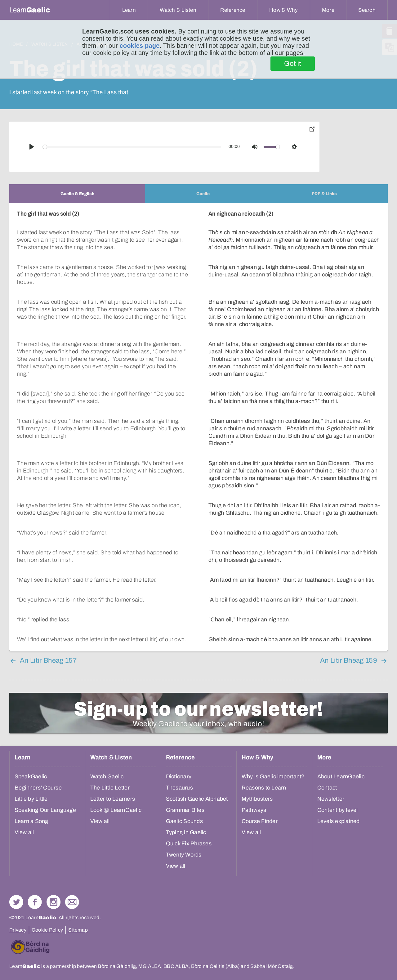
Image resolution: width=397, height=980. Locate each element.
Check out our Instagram (54, 895)
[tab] (77, 194)
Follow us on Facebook (35, 895)
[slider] (132, 147)
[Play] (32, 147)
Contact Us (72, 895)
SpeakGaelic (31, 769)
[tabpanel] (198, 423)
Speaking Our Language (45, 803)
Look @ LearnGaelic (116, 803)
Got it (293, 64)
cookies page (139, 46)
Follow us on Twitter (16, 895)
